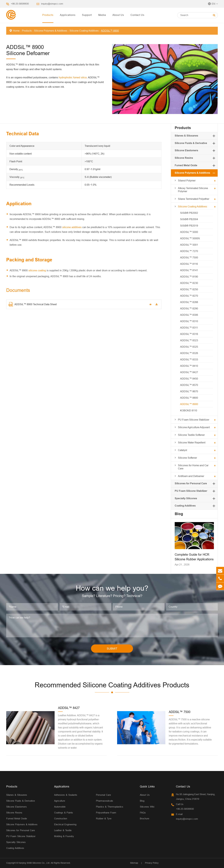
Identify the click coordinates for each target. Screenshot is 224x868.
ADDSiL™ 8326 (189, 353)
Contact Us (137, 15)
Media (102, 15)
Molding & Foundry (64, 836)
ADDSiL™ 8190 (189, 277)
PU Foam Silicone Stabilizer (194, 420)
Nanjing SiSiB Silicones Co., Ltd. (34, 863)
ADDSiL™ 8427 (189, 372)
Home (16, 31)
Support (87, 15)
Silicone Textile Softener (191, 435)
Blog (179, 514)
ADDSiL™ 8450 (189, 379)
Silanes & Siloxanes (186, 136)
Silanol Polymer (187, 181)
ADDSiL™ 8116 (189, 264)
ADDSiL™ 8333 (189, 359)
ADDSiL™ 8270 (189, 296)
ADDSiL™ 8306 (189, 315)
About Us (118, 15)
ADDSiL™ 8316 (189, 334)
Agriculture (60, 801)
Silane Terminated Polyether (194, 199)
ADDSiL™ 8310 (189, 321)
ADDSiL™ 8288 (189, 302)
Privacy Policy (152, 863)
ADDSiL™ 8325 (189, 347)
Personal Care (103, 795)
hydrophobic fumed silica (73, 77)
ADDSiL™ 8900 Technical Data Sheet (33, 304)
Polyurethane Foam (106, 813)
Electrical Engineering (65, 824)
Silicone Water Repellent (192, 442)
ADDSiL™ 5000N (190, 238)
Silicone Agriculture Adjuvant (194, 427)
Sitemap (134, 863)
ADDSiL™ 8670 (189, 391)
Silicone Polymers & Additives (51, 31)
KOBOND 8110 (189, 410)
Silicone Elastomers (186, 150)
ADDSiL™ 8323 (189, 340)
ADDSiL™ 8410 (189, 366)
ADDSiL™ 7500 (189, 257)
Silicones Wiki (147, 807)
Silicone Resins (184, 158)
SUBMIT (112, 649)
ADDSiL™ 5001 (189, 245)
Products (48, 15)
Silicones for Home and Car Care (193, 467)
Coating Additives (185, 506)
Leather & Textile (63, 830)
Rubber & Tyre (104, 818)
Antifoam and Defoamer (191, 476)
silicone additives (72, 227)
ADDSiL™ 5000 (189, 232)
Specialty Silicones (186, 498)
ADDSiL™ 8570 (189, 385)
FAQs (143, 813)
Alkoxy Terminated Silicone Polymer (193, 190)
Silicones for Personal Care (191, 483)
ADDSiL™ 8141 (189, 270)
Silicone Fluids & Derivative (191, 143)
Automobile (60, 807)
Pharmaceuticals (105, 801)
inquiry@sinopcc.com (52, 4)
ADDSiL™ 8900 (110, 31)
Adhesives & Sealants (66, 795)
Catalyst (182, 450)
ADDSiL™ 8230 (189, 283)
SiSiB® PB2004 (189, 219)
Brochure (145, 818)
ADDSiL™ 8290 (189, 308)
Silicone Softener (187, 458)
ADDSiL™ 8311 (189, 328)
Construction (61, 818)
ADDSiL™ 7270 (189, 251)
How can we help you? (112, 588)
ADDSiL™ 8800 (189, 398)
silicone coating (37, 270)
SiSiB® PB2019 (189, 226)
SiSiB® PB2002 (189, 213)
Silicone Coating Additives (84, 31)
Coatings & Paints (64, 813)
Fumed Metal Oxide (186, 165)
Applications (68, 15)
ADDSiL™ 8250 (189, 289)
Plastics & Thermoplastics (110, 807)
